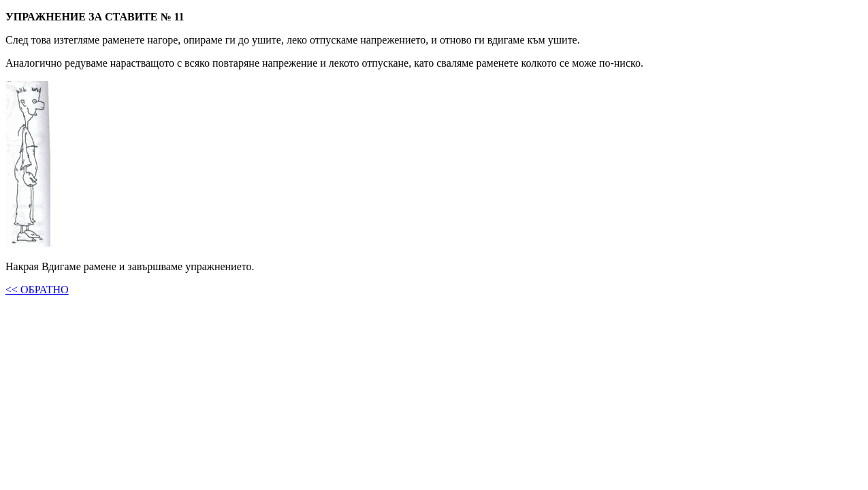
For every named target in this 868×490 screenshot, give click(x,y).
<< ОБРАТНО (37, 290)
